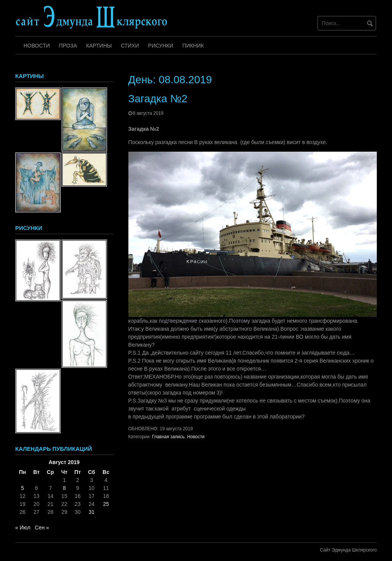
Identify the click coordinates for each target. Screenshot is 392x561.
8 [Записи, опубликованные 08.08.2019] (64, 488)
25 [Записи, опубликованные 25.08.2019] (106, 504)
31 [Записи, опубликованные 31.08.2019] (92, 512)
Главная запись (168, 437)
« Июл (23, 528)
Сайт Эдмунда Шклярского (348, 550)
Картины (99, 46)
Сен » (42, 528)
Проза (68, 46)
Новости (37, 46)
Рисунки (161, 46)
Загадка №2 (158, 99)
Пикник (193, 46)
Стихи (130, 46)
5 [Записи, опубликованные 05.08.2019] (22, 488)
